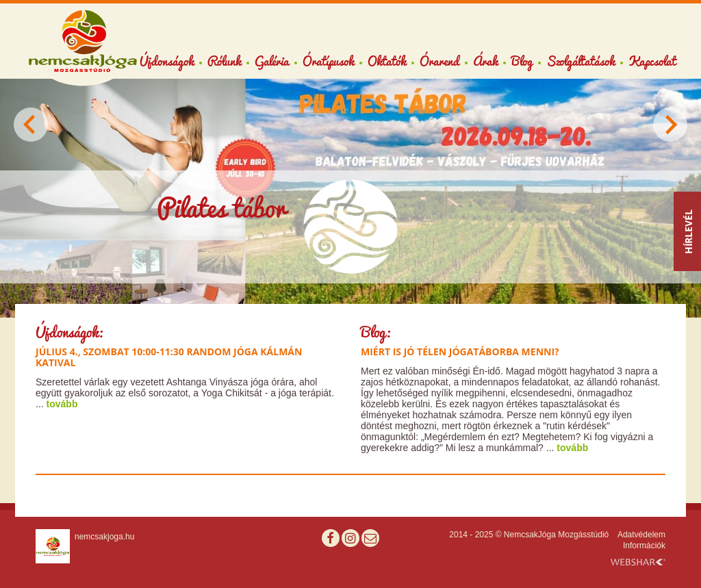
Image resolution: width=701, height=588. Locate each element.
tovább (62, 404)
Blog (522, 61)
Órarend (439, 61)
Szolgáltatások (581, 61)
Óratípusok (328, 61)
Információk (644, 546)
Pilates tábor (221, 208)
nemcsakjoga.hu (104, 537)
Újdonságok (167, 61)
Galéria (272, 61)
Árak (485, 61)
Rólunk (224, 61)
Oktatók (387, 61)
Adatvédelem (641, 535)
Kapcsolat (652, 61)
